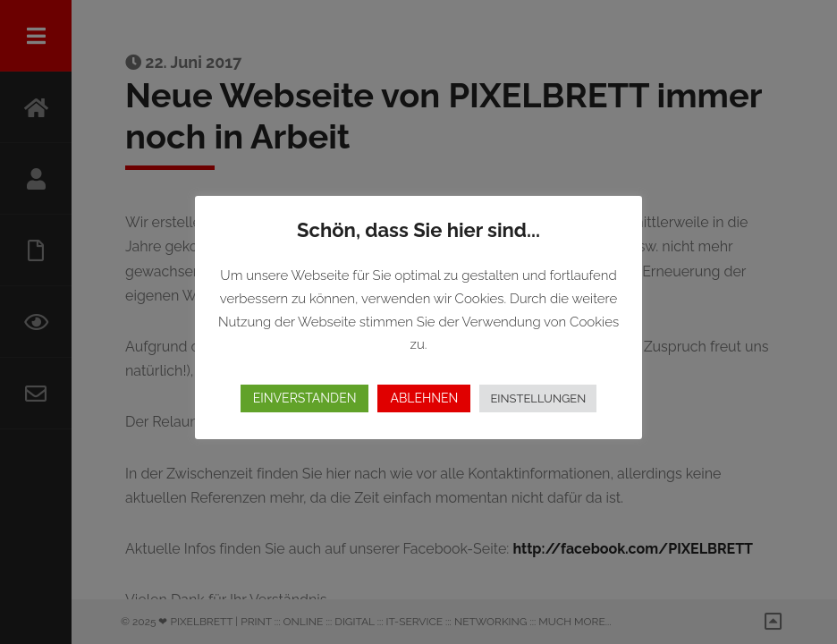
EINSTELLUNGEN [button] (538, 398)
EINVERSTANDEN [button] (305, 398)
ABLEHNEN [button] (424, 398)
